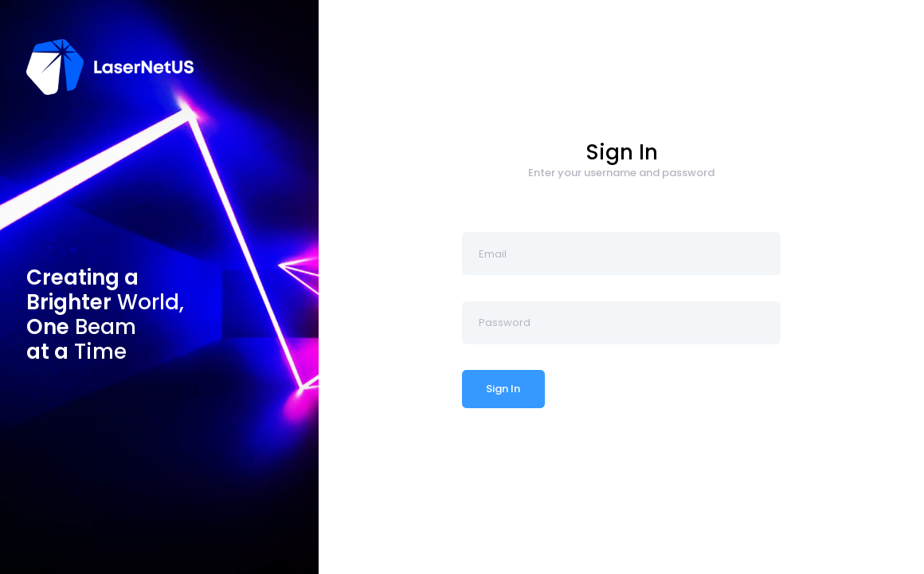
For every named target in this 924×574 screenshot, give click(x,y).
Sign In (503, 389)
